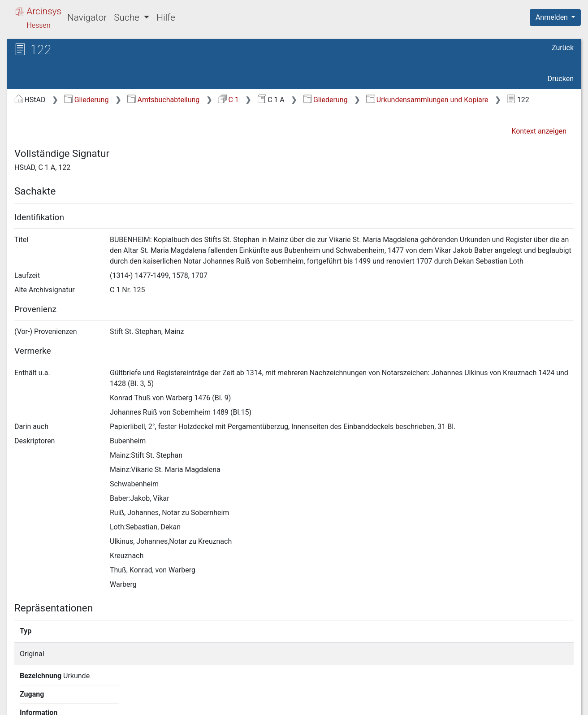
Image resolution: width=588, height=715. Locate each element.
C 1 (229, 100)
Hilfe (166, 17)
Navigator (87, 17)
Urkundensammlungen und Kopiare (427, 100)
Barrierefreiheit (492, 703)
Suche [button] (128, 17)
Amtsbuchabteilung (163, 100)
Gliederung (86, 100)
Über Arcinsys (357, 703)
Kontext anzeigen (539, 131)
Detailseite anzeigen (441, 654)
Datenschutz (424, 703)
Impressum (558, 703)
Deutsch (54, 696)
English (21, 696)
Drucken (561, 79)
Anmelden (553, 17)
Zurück (563, 48)
